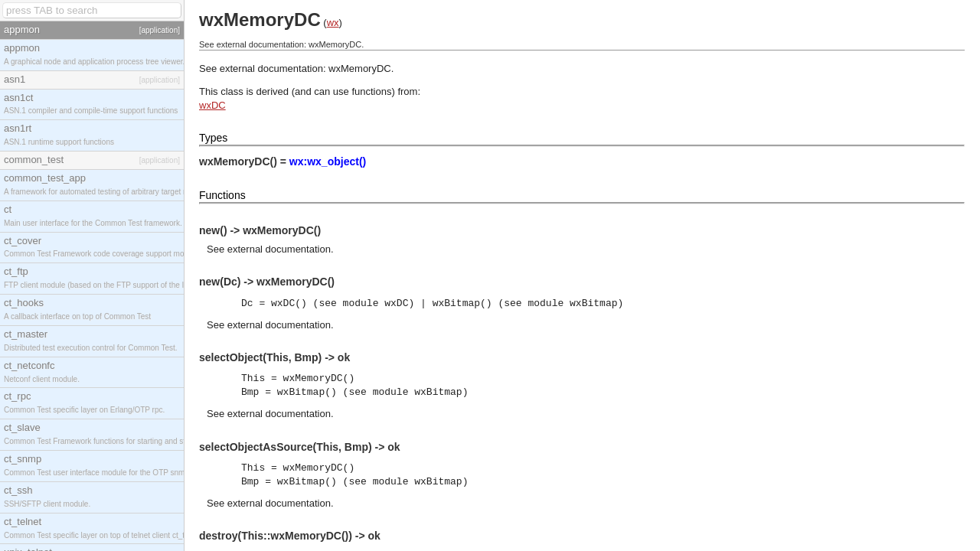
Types (213, 138)
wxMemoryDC (360, 68)
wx (333, 23)
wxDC (212, 105)
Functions (222, 195)
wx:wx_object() (328, 161)
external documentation (279, 249)
